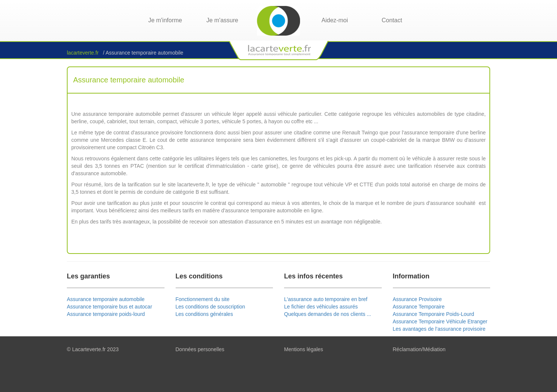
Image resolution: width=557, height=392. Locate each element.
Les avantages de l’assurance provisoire (439, 329)
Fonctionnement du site (203, 299)
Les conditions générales (204, 314)
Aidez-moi (335, 20)
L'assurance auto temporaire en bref (326, 299)
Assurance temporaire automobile (106, 299)
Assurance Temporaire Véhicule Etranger (440, 321)
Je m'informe (165, 20)
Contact (392, 20)
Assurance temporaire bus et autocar (110, 307)
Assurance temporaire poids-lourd (106, 314)
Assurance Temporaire (419, 307)
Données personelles (200, 349)
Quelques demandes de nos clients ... (328, 314)
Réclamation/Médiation (419, 349)
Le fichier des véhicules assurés (321, 307)
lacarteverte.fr (83, 53)
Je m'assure (222, 20)
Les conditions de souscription (211, 307)
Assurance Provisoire (417, 299)
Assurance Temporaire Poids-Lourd (434, 314)
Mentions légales (304, 349)
